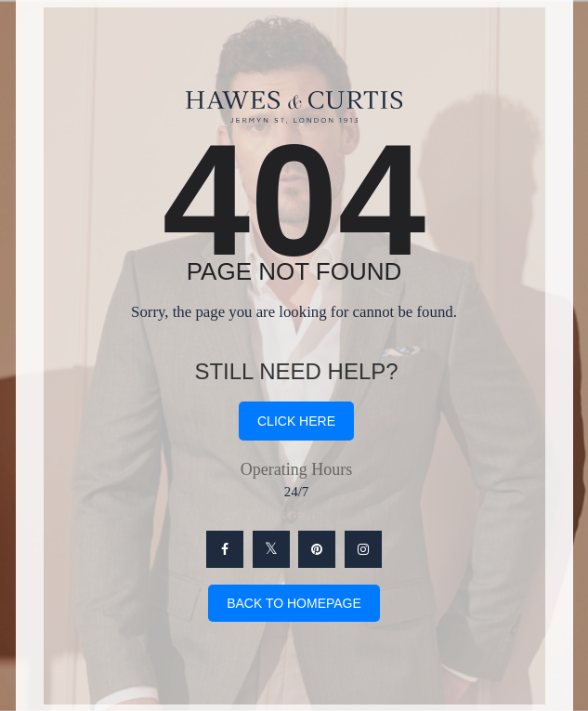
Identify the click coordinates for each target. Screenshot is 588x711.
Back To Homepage (294, 603)
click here (296, 421)
